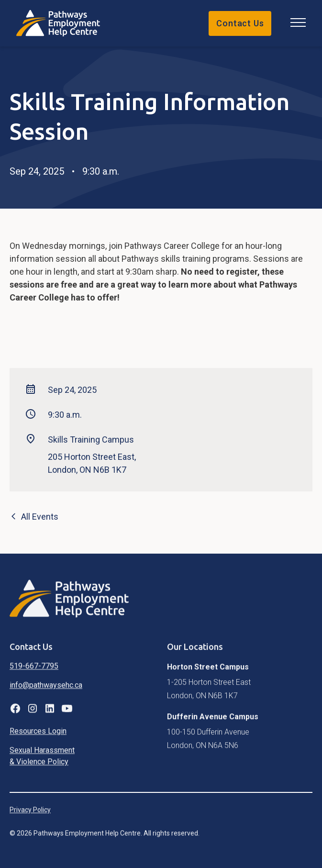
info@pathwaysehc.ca (46, 692)
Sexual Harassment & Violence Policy (42, 763)
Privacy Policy (30, 817)
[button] (296, 23)
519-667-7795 (34, 673)
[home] (63, 23)
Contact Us (240, 23)
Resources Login (38, 738)
